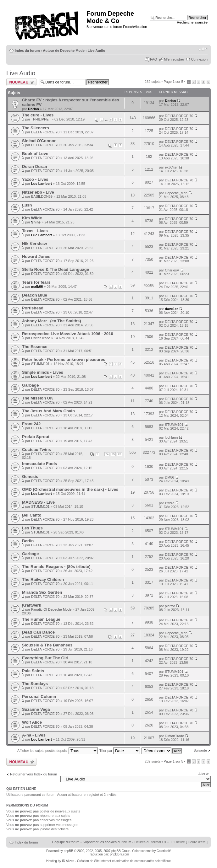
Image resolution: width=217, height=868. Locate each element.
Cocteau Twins (36, 450)
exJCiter (171, 167)
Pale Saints (33, 671)
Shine (36, 222)
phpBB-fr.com (120, 854)
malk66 (37, 287)
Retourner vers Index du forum (33, 774)
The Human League (41, 619)
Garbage (31, 385)
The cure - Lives (38, 115)
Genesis (30, 477)
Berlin (28, 541)
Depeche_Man (176, 193)
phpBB (69, 851)
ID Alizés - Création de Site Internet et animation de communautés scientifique (116, 861)
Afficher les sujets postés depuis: (58, 751)
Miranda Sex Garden (42, 592)
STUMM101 (40, 364)
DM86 (169, 477)
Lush (27, 205)
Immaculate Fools (39, 464)
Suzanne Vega (36, 709)
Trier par (120, 751)
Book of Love (35, 154)
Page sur (173, 82)
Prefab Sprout (36, 437)
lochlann (171, 437)
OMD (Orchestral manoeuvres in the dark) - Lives (70, 489)
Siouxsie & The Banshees (47, 645)
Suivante (200, 750)
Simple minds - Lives (43, 372)
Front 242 (31, 424)
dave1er (171, 309)
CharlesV (172, 270)
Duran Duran (35, 166)
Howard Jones (36, 257)
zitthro (170, 503)
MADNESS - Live (38, 502)
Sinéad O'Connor (39, 141)
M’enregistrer (174, 59)
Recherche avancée (192, 22)
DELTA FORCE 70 (179, 116)
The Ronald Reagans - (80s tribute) (56, 567)
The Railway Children (43, 579)
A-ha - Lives (34, 735)
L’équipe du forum (66, 842)
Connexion (199, 59)
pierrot (170, 606)
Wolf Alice (32, 722)
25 (113, 454)
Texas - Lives (35, 231)
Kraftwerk (32, 605)
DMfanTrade (41, 338)
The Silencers (36, 128)
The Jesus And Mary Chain (48, 411)
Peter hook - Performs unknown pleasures (64, 359)
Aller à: (204, 774)
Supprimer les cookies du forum (107, 842)
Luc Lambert (42, 184)
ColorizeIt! (164, 851)
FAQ (153, 59)
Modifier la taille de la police (203, 49)
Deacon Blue (35, 295)
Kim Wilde (32, 218)
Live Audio (97, 51)
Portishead (33, 308)
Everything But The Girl (45, 658)
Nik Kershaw (34, 244)
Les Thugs (32, 528)
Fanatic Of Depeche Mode (51, 609)
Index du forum (27, 51)
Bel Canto (32, 515)
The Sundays (35, 684)
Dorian (33, 109)
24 (107, 454)
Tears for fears (36, 282)
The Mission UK (38, 398)
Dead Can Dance (38, 632)
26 (120, 454)
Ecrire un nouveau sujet (21, 82)
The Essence (35, 347)
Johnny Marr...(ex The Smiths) (52, 321)
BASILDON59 (42, 196)
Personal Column (39, 697)
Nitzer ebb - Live (38, 192)
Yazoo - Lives (35, 179)
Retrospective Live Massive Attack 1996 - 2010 (68, 334)
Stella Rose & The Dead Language (56, 269)
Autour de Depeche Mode (64, 51)
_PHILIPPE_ (41, 119)
